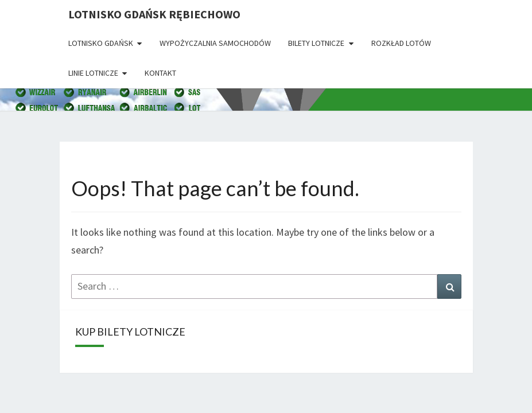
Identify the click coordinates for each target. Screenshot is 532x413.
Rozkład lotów (401, 43)
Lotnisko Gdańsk (101, 43)
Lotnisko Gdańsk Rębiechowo (154, 14)
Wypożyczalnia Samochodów (215, 43)
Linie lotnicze (93, 73)
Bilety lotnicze (316, 43)
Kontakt (160, 73)
